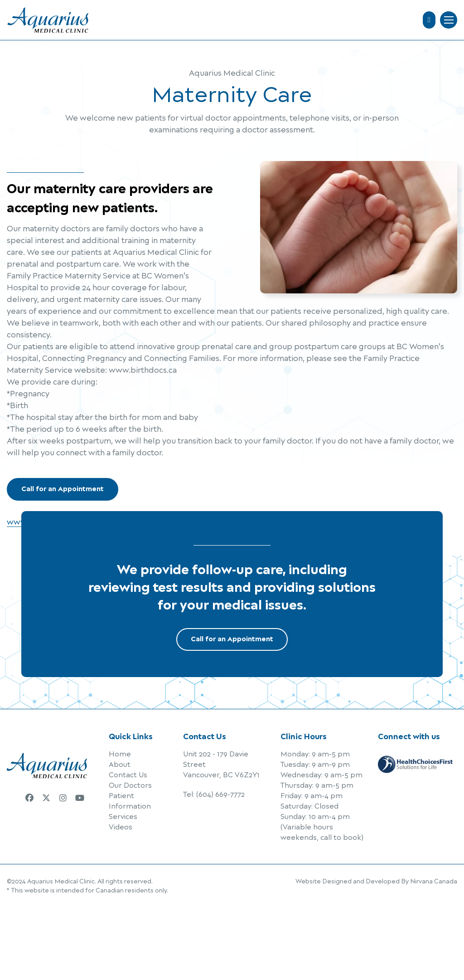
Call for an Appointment (63, 489)
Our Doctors (130, 786)
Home (120, 754)
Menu (449, 20)
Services (123, 817)
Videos (121, 827)
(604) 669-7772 (220, 795)
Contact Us (128, 775)
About (120, 765)
